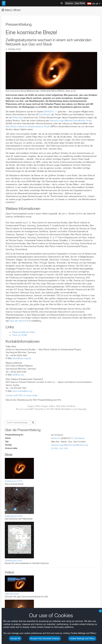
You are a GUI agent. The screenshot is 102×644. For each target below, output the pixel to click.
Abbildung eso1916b (14, 516)
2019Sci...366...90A (59, 448)
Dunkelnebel (44, 114)
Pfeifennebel (18, 117)
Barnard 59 (56, 438)
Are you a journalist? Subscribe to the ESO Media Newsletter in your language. (51, 409)
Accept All (15, 638)
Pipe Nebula (79, 438)
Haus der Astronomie (19, 321)
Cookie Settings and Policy (82, 638)
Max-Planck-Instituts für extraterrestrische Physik (28, 126)
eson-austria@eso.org (22, 391)
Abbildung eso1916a (14, 481)
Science (69, 3)
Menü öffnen (11, 10)
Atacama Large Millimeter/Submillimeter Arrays (71, 120)
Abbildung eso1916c (14, 560)
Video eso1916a (12, 594)
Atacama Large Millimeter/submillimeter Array (70, 445)
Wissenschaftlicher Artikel (23, 332)
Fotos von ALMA (20, 335)
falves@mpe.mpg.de (22, 358)
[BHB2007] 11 (51, 112)
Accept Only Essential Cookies (45, 638)
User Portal (80, 3)
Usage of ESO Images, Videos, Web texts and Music (51, 406)
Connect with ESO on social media (21, 395)
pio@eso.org (18, 375)
